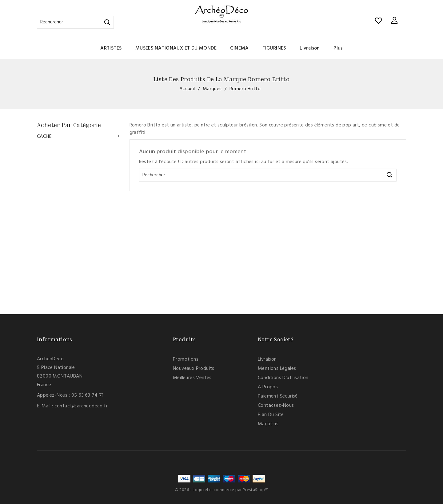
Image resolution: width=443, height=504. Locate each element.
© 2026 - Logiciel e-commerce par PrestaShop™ (222, 490)
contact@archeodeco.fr (81, 406)
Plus (338, 48)
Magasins (268, 424)
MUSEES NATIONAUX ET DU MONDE (176, 48)
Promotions (186, 359)
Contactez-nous (276, 406)
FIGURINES (274, 48)
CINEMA (239, 48)
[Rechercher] (75, 22)
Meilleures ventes (192, 378)
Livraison (310, 48)
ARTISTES (111, 48)
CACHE (44, 137)
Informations (55, 339)
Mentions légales (277, 369)
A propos (268, 387)
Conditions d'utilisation (283, 378)
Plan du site (271, 415)
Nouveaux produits (194, 369)
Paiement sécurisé (278, 396)
